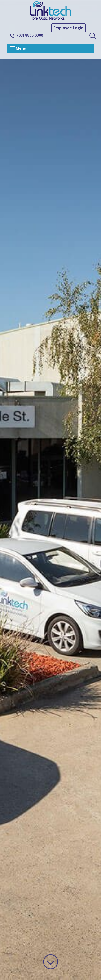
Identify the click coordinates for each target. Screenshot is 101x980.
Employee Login (68, 28)
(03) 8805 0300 (30, 35)
